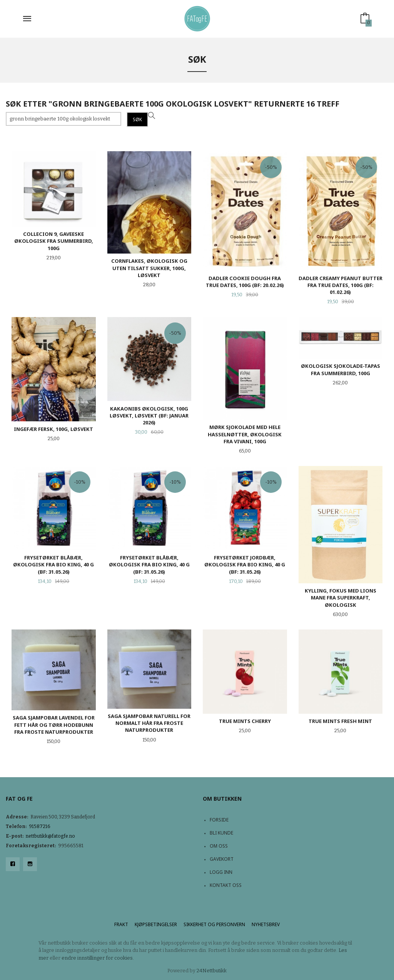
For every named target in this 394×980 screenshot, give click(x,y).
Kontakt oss (226, 885)
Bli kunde (221, 833)
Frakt (121, 924)
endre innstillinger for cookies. (98, 958)
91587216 (40, 826)
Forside (219, 820)
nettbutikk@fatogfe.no (50, 836)
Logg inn (221, 872)
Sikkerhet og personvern (214, 924)
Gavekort (222, 859)
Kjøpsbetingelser (156, 924)
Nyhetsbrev (266, 924)
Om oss (219, 846)
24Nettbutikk (212, 971)
